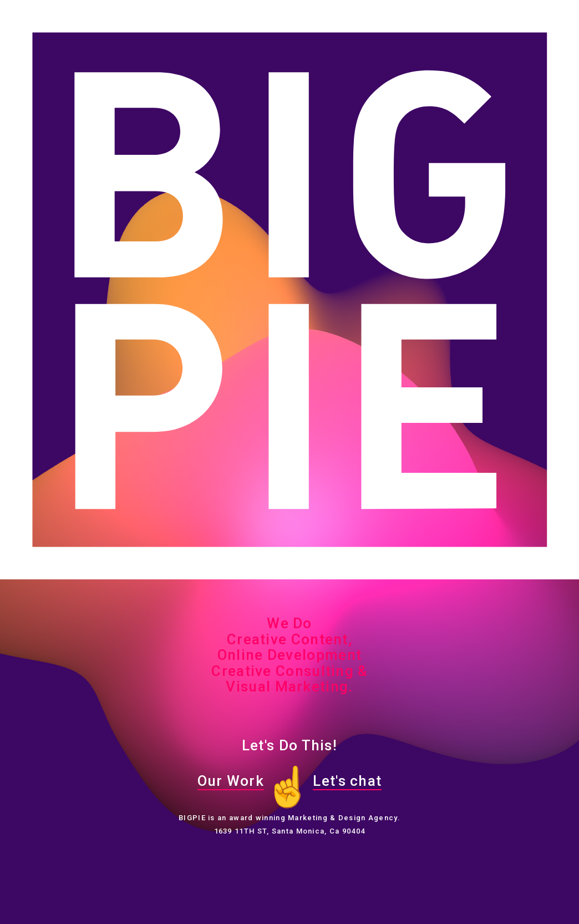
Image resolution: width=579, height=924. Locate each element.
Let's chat (347, 781)
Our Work (231, 781)
